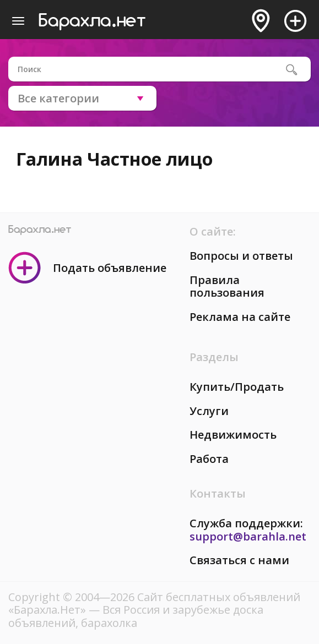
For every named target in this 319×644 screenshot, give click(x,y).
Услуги (209, 411)
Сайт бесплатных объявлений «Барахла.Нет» (154, 604)
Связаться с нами (239, 560)
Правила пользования (227, 286)
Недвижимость (233, 435)
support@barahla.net (248, 536)
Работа (209, 459)
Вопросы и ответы (241, 256)
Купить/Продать (237, 387)
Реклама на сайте (240, 317)
